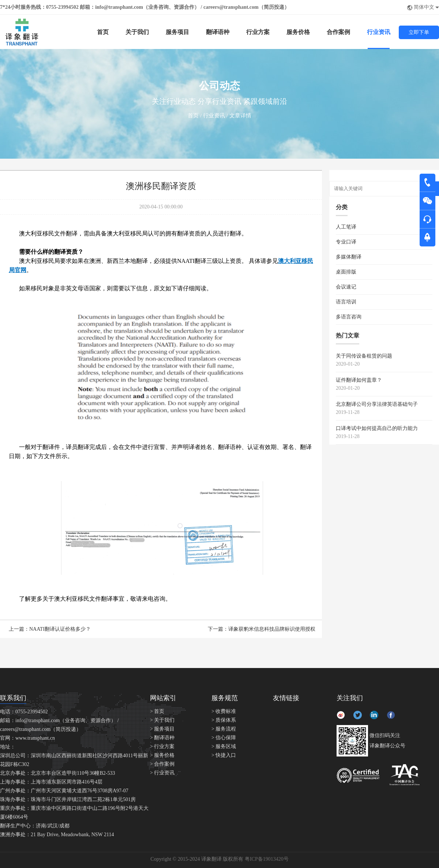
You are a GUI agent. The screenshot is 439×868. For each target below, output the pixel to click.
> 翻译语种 (162, 738)
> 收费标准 (224, 711)
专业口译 (346, 242)
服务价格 (298, 32)
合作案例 (338, 32)
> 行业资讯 (162, 773)
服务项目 (177, 32)
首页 (103, 32)
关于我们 (137, 32)
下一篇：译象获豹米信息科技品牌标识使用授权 (262, 629)
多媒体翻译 (349, 257)
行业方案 (258, 32)
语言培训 (346, 302)
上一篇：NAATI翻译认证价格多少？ (50, 629)
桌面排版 (346, 272)
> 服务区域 (224, 746)
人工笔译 (346, 227)
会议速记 (346, 287)
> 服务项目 (162, 729)
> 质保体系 (224, 720)
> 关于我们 (162, 720)
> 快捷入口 (224, 755)
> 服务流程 (224, 729)
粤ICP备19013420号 (267, 859)
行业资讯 (379, 32)
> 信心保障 (224, 738)
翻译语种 (218, 32)
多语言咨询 (349, 317)
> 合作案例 (162, 764)
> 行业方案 (162, 746)
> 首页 (157, 711)
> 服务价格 (162, 755)
